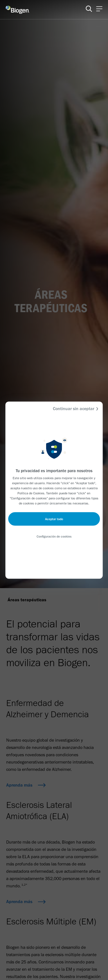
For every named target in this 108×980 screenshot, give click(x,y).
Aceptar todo (54, 519)
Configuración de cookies (54, 536)
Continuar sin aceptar (76, 409)
